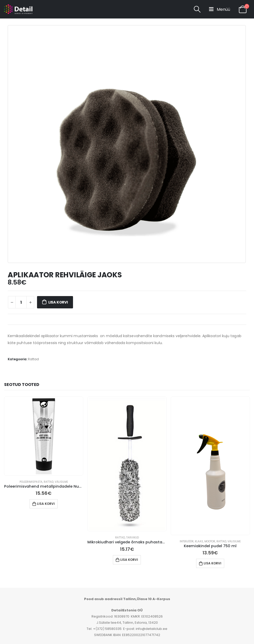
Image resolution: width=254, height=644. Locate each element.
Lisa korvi (58, 302)
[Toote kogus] (21, 302)
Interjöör (187, 541)
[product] (44, 436)
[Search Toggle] (197, 9)
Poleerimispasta (31, 482)
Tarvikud (133, 538)
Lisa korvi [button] (46, 504)
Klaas (199, 541)
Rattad (33, 359)
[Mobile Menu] (220, 9)
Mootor (210, 541)
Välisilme (61, 482)
